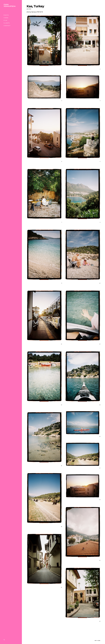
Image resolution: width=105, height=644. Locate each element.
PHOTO (6, 15)
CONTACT (7, 26)
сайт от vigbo (97, 641)
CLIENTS (7, 23)
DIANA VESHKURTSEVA (10, 5)
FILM (5, 20)
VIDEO (6, 18)
